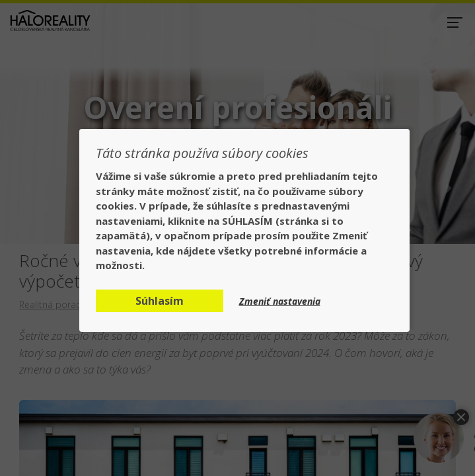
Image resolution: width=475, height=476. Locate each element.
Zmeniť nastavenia (280, 301)
